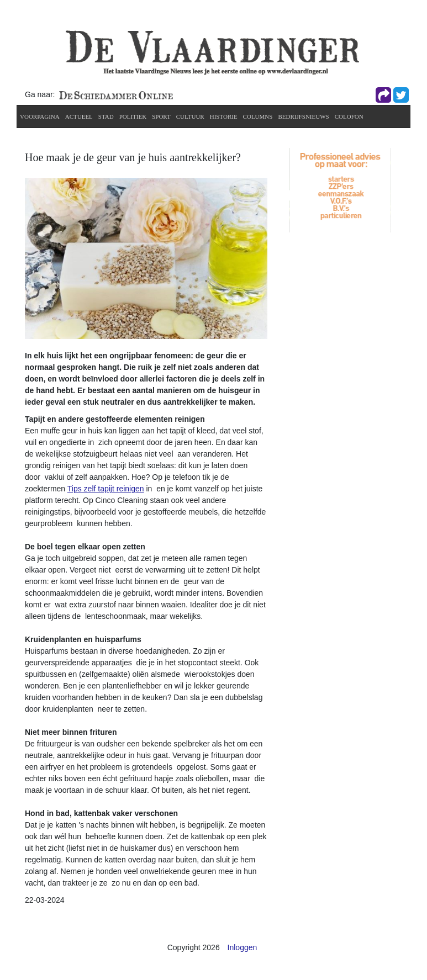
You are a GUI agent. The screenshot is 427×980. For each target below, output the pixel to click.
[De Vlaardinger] (212, 52)
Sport (161, 116)
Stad (106, 116)
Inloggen (243, 947)
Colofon (349, 116)
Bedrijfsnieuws (303, 116)
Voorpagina (40, 116)
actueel (79, 116)
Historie (224, 116)
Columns (258, 116)
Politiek (133, 116)
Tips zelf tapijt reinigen (106, 489)
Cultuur (190, 116)
